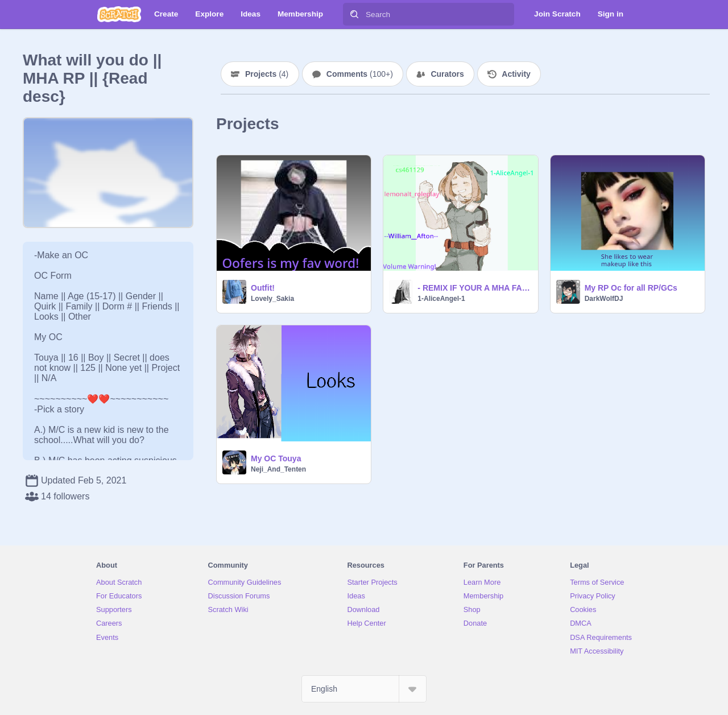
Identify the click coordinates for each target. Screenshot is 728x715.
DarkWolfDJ (604, 299)
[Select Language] (364, 689)
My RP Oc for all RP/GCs (631, 288)
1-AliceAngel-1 (441, 299)
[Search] (354, 14)
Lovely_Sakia (272, 299)
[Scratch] (119, 14)
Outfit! (263, 288)
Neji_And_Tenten (278, 469)
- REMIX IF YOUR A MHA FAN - (474, 288)
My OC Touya (276, 458)
